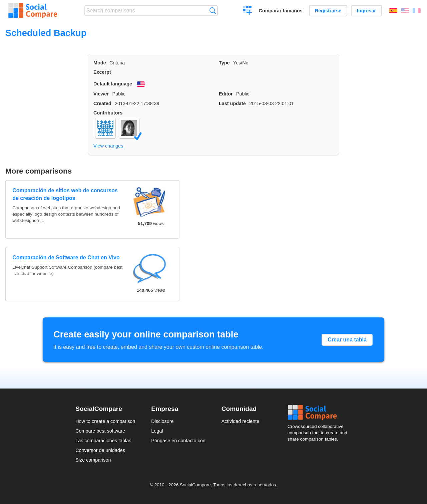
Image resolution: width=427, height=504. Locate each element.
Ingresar (366, 11)
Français (417, 11)
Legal (157, 431)
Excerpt (102, 72)
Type (224, 63)
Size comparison (93, 460)
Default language (113, 84)
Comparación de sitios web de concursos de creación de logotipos (65, 194)
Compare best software (100, 431)
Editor (226, 94)
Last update (232, 103)
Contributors (108, 113)
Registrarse (328, 11)
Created (102, 103)
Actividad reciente (241, 421)
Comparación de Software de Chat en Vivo (66, 258)
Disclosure (162, 421)
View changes (108, 146)
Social (320, 413)
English (405, 11)
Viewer (101, 94)
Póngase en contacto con (178, 441)
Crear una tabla (347, 340)
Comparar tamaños (281, 11)
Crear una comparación (248, 11)
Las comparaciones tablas (103, 441)
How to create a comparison (105, 421)
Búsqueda (213, 11)
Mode (100, 63)
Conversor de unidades (100, 450)
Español (393, 11)
